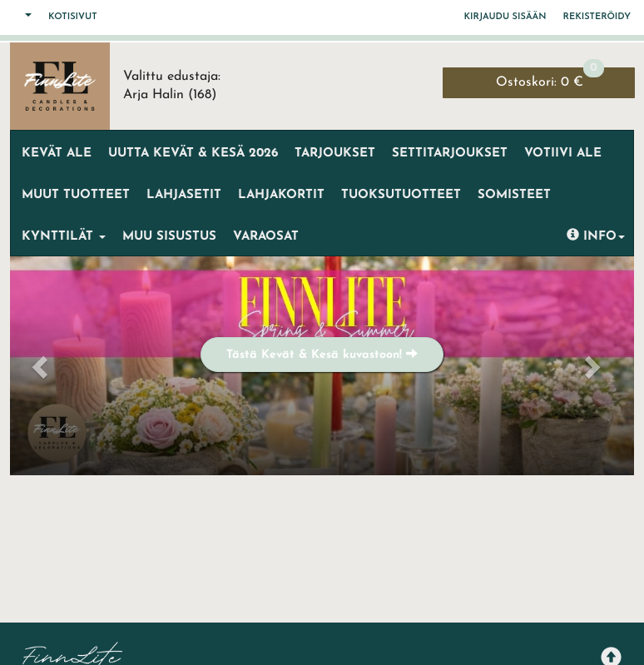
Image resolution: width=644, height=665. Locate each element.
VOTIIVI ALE (563, 154)
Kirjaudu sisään (505, 17)
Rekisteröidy (597, 17)
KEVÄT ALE (57, 154)
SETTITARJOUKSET (450, 154)
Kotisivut (73, 17)
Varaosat (266, 237)
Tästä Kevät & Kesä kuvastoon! (322, 354)
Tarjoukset (335, 154)
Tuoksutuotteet (401, 195)
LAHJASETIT (184, 195)
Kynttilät (64, 237)
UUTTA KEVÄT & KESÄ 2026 (193, 154)
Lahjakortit (281, 195)
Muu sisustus (169, 237)
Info (596, 236)
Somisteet (514, 195)
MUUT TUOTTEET (76, 195)
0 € (550, 78)
